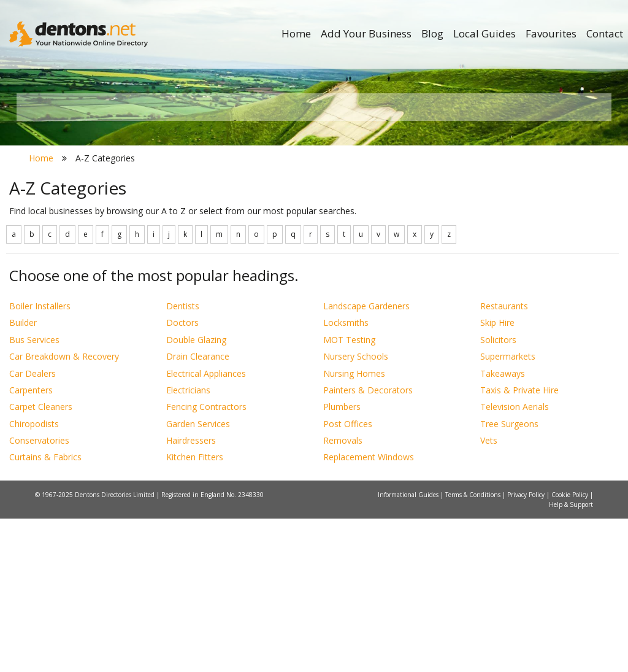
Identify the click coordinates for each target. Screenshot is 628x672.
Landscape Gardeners (366, 459)
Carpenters (31, 543)
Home (296, 33)
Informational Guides (409, 648)
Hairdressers (191, 594)
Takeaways (503, 527)
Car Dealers (33, 527)
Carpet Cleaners (41, 561)
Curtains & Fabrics (45, 611)
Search (529, 231)
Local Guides (484, 33)
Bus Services (34, 493)
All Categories (308, 252)
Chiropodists (34, 577)
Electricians (188, 543)
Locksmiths (346, 477)
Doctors (182, 477)
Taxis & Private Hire (519, 543)
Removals (343, 594)
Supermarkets (508, 510)
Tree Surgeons (509, 577)
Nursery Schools (356, 510)
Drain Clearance (198, 510)
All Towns (85, 252)
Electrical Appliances (206, 527)
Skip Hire (497, 477)
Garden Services (198, 577)
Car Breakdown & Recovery (64, 510)
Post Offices (348, 577)
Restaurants (504, 459)
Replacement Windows (369, 611)
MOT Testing (349, 493)
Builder (23, 477)
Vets (489, 594)
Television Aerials (515, 561)
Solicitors (498, 493)
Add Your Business (366, 33)
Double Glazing (196, 493)
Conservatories (39, 594)
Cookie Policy (571, 648)
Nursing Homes (354, 527)
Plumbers (342, 561)
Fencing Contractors (206, 561)
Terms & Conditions (474, 648)
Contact (605, 33)
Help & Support (571, 658)
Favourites (551, 33)
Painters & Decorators (368, 543)
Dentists (183, 459)
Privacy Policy (527, 648)
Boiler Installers (40, 459)
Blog (432, 33)
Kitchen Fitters (195, 611)
